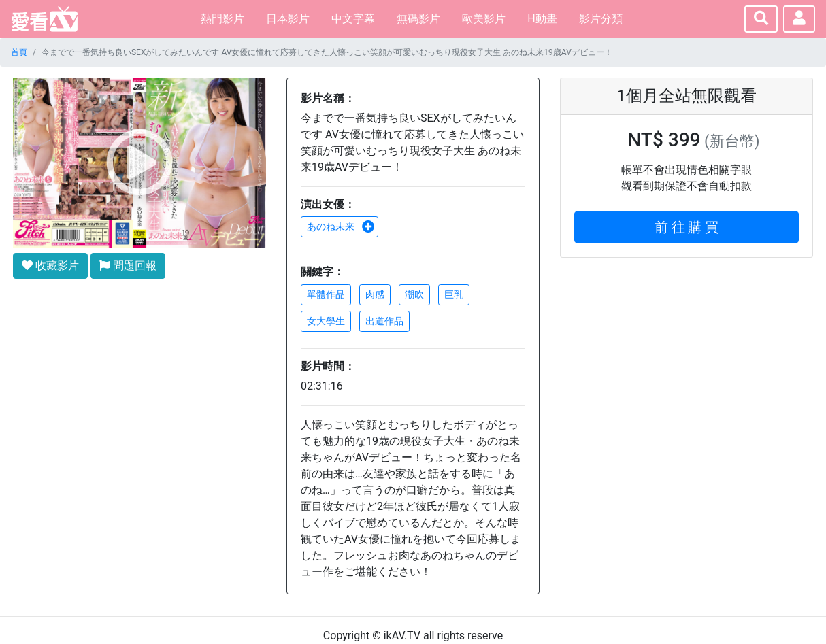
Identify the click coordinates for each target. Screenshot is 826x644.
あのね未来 (341, 226)
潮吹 (414, 294)
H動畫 (542, 19)
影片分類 (601, 19)
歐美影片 (484, 19)
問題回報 (128, 266)
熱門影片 (222, 19)
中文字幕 (353, 19)
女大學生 (326, 321)
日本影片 (288, 19)
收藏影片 (50, 266)
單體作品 (326, 294)
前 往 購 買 (687, 227)
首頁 (19, 52)
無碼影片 (418, 19)
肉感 (375, 294)
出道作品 (384, 321)
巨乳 (454, 294)
